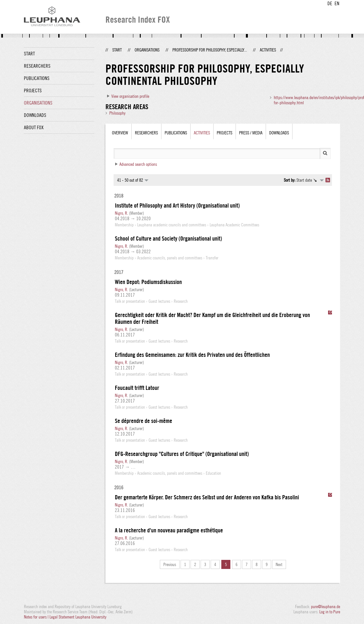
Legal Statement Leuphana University (78, 617)
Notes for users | (37, 617)
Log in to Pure (330, 612)
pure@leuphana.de (325, 607)
